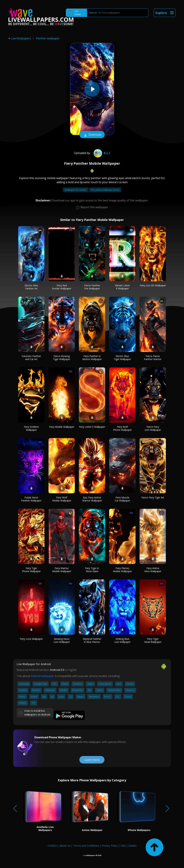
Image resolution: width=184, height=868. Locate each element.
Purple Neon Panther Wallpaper (31, 499)
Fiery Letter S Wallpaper (92, 427)
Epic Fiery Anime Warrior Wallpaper (92, 499)
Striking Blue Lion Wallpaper (122, 640)
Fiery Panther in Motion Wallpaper (92, 358)
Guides (132, 846)
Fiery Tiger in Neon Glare (92, 570)
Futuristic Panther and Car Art (31, 358)
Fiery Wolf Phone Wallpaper (122, 428)
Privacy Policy (110, 846)
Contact (52, 846)
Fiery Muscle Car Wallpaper (122, 499)
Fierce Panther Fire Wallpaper (92, 287)
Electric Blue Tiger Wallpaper (122, 358)
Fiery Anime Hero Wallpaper (153, 570)
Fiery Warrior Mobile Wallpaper (62, 570)
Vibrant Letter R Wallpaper (122, 287)
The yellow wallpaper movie (105, 190)
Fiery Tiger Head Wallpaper (153, 640)
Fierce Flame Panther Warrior (153, 358)
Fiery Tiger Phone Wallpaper (31, 570)
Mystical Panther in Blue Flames (92, 640)
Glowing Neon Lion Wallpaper (62, 640)
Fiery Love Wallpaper (31, 639)
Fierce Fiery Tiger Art (153, 497)
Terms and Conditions (86, 846)
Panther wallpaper (48, 38)
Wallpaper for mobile (76, 190)
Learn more (92, 760)
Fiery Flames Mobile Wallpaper (122, 570)
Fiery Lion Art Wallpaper (153, 285)
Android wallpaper (42, 676)
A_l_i (101, 153)
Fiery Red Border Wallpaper (62, 287)
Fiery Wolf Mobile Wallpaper (62, 499)
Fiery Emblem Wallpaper (31, 428)
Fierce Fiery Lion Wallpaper (153, 428)
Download (92, 135)
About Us (65, 846)
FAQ (123, 846)
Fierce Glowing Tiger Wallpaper (62, 358)
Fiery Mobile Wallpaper (62, 427)
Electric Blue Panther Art (31, 287)
